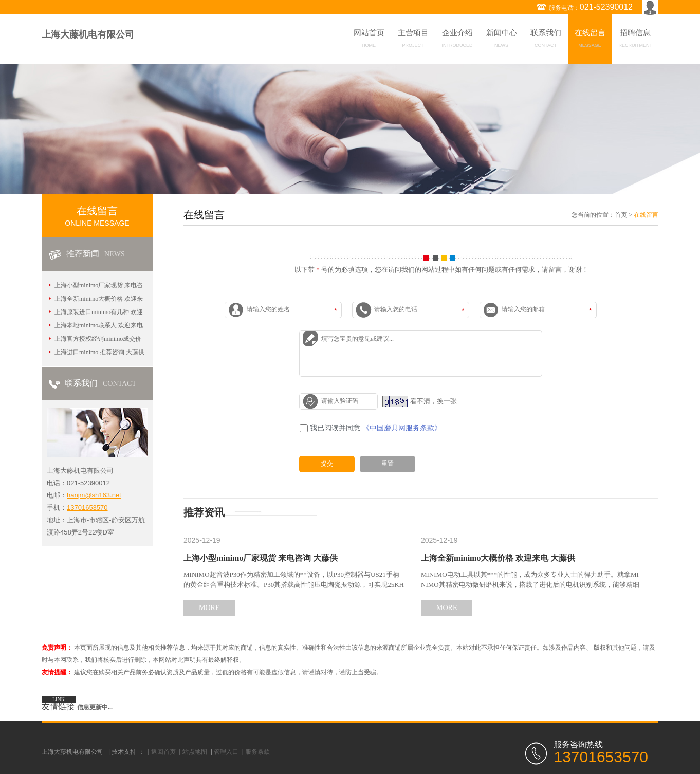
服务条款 (257, 752)
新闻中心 (502, 40)
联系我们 (546, 40)
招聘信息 (636, 40)
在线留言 (590, 40)
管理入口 (226, 752)
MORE (209, 608)
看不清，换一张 (434, 401)
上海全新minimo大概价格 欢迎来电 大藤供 (498, 558)
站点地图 (195, 752)
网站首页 (369, 40)
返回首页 (163, 752)
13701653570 (87, 508)
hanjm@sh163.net (94, 495)
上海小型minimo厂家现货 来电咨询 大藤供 (261, 558)
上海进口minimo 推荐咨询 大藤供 (99, 352)
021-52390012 (606, 7)
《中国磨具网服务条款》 (402, 428)
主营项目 (413, 40)
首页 (621, 215)
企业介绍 (457, 40)
